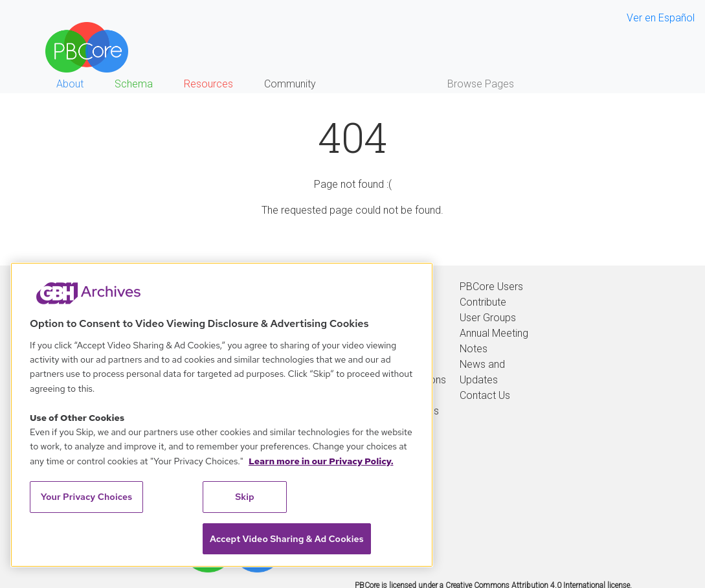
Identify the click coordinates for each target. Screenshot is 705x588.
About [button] (70, 84)
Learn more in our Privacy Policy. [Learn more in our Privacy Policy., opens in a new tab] (321, 461)
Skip (245, 497)
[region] (222, 415)
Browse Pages (481, 84)
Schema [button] (134, 84)
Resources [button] (208, 84)
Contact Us (485, 395)
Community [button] (290, 84)
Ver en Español (661, 18)
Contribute (483, 302)
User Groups (488, 318)
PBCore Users (491, 287)
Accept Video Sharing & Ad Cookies (287, 539)
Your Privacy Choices (87, 497)
